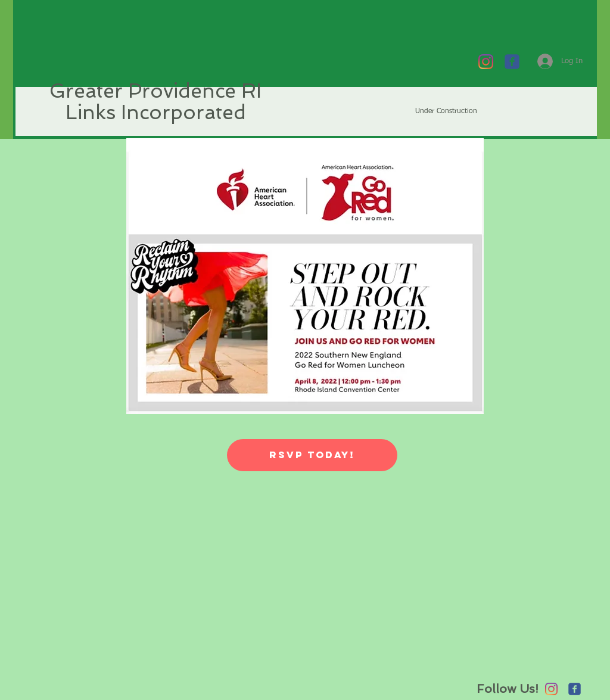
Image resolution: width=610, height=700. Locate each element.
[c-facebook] (512, 62)
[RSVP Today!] (312, 455)
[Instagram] (486, 62)
